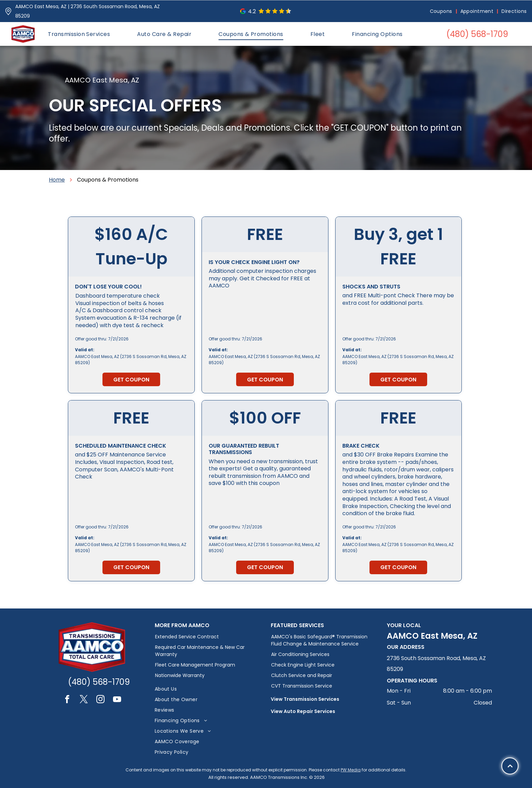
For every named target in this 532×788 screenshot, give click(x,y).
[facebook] (67, 700)
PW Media (351, 770)
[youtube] (117, 700)
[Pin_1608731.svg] (8, 11)
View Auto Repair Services (303, 711)
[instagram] (100, 700)
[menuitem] (442, 11)
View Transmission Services (305, 699)
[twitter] (84, 700)
